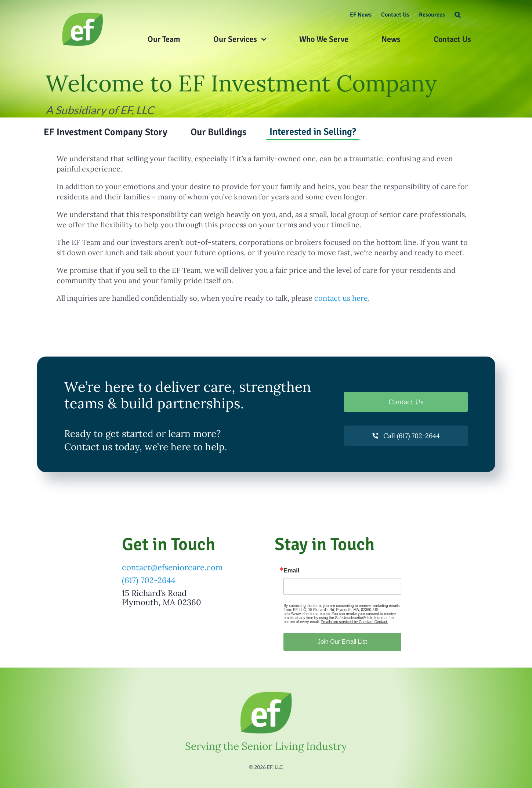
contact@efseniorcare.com (172, 567)
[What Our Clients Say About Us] (83, 15)
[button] (457, 15)
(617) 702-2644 (149, 580)
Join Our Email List (342, 642)
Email (291, 571)
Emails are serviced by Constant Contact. (354, 622)
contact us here (341, 298)
